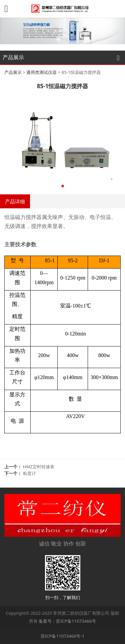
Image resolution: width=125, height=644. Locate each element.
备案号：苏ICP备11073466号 (67, 621)
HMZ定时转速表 (39, 467)
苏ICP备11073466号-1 (62, 636)
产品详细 (15, 201)
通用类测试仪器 (41, 72)
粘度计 (29, 473)
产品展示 (13, 72)
